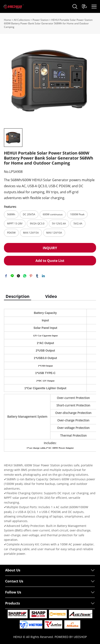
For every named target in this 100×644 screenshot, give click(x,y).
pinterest (31, 276)
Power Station (41, 20)
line (12, 276)
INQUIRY (50, 248)
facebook (6, 276)
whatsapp (25, 276)
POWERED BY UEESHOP (71, 637)
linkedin (43, 276)
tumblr (37, 276)
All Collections (22, 20)
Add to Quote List (50, 261)
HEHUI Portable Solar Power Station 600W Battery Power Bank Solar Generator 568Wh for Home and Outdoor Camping (48, 23)
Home (7, 20)
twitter (18, 276)
